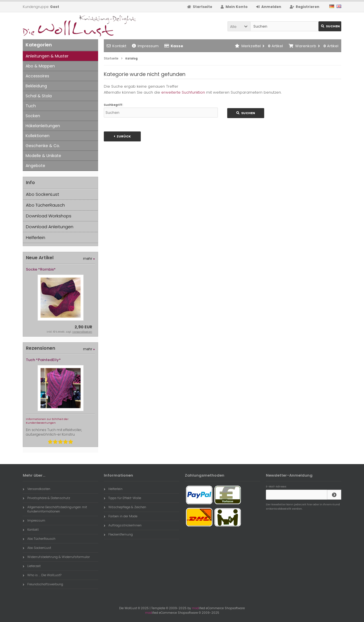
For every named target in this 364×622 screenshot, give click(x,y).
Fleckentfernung (118, 534)
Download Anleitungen (50, 227)
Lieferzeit (32, 566)
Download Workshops (49, 216)
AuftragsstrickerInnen (123, 525)
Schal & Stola (39, 96)
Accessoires (37, 76)
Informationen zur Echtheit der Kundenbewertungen (47, 421)
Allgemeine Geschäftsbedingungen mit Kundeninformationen (55, 509)
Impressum (145, 46)
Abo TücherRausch (45, 205)
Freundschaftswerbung (43, 584)
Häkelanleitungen (43, 126)
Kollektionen (38, 136)
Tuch (31, 106)
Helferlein (36, 237)
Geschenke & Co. (43, 146)
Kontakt (116, 46)
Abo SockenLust (43, 194)
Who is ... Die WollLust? (42, 575)
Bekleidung (36, 86)
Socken (33, 116)
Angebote (35, 166)
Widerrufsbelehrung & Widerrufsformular (56, 557)
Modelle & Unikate (43, 156)
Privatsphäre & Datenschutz (46, 498)
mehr (89, 259)
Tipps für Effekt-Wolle (122, 498)
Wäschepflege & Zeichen (125, 507)
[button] (239, 26)
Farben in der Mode (121, 516)
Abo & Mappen (40, 66)
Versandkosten (82, 332)
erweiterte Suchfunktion (183, 92)
